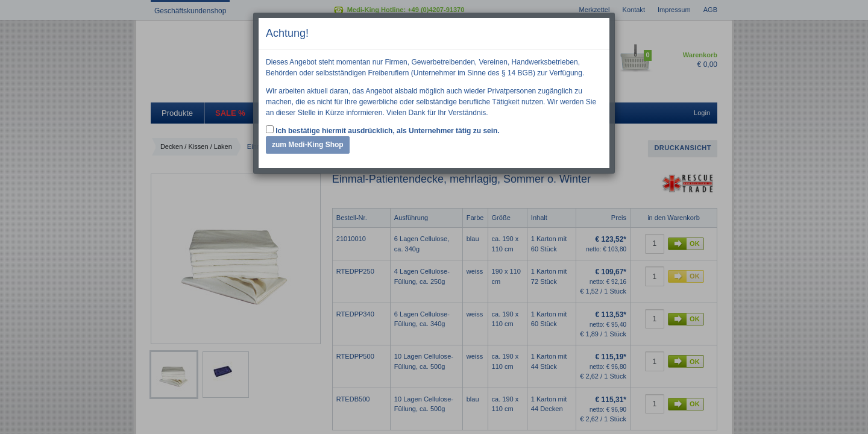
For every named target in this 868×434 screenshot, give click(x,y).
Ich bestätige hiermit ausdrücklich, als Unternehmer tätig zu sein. (383, 130)
